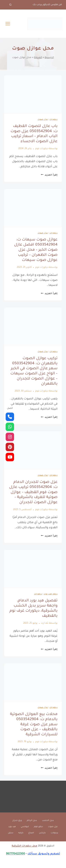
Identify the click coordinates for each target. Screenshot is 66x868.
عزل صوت (43, 120)
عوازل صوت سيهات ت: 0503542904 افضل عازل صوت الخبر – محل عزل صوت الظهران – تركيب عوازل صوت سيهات (36, 250)
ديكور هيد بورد (51, 594)
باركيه (21, 833)
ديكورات (54, 120)
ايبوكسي (25, 827)
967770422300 (16, 854)
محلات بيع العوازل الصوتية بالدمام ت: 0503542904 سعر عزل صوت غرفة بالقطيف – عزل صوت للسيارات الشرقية (34, 725)
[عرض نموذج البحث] (8, 5)
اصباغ (31, 833)
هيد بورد (12, 827)
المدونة (38, 58)
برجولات (54, 833)
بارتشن (42, 833)
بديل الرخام (32, 821)
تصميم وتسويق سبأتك (44, 854)
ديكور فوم (39, 827)
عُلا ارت (45, 623)
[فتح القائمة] (8, 24)
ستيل (11, 833)
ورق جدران (17, 821)
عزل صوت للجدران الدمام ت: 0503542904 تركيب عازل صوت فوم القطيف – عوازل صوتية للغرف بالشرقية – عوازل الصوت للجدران (33, 492)
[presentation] (33, 95)
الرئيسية (49, 58)
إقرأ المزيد (49, 175)
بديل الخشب (48, 821)
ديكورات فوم (42, 149)
